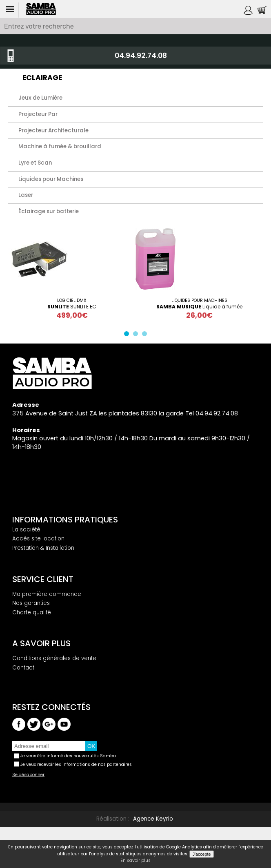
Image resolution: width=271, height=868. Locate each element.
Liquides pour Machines (199, 301)
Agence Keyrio (153, 819)
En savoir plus (135, 861)
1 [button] (128, 335)
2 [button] (137, 335)
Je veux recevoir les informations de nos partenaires (76, 764)
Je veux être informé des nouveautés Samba (68, 756)
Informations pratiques (65, 520)
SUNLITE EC (72, 307)
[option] (72, 274)
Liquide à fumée (199, 307)
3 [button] (146, 335)
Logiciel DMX (72, 301)
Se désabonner (28, 775)
